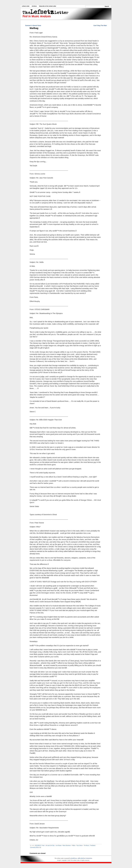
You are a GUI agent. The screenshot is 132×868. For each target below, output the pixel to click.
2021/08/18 (38, 845)
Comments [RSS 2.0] (36, 847)
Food (43, 845)
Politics (74, 845)
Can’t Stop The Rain (100, 26)
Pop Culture (79, 845)
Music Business (67, 845)
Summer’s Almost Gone (33, 26)
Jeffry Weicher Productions (85, 858)
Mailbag (34, 28)
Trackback (93, 845)
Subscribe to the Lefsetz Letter (48, 6)
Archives (34, 6)
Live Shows (59, 845)
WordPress (74, 858)
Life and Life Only (50, 845)
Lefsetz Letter (26, 6)
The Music (86, 845)
